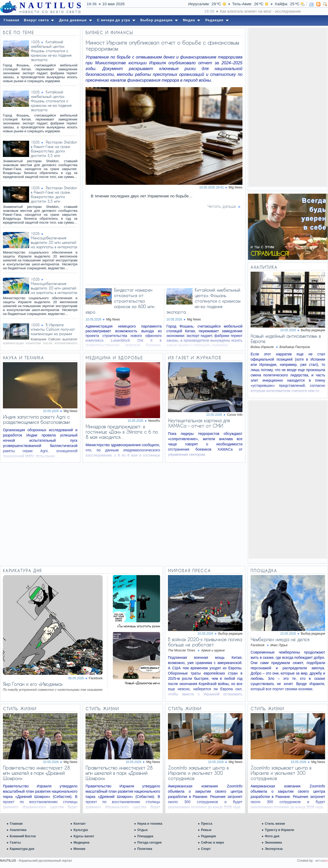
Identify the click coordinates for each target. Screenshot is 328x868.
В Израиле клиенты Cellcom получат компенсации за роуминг (53, 329)
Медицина (81, 843)
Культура (81, 830)
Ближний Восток (23, 836)
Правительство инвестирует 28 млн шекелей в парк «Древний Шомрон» (36, 773)
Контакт (80, 824)
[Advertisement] (288, 107)
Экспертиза (274, 849)
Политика (145, 849)
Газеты (15, 843)
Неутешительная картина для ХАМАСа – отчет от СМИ (199, 423)
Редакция (208, 836)
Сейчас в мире (212, 843)
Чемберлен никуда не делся (280, 639)
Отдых (142, 830)
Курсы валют (84, 836)
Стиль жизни (275, 824)
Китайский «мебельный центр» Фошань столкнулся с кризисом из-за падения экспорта (51, 51)
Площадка (145, 836)
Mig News (70, 411)
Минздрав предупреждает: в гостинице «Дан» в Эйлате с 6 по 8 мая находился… (122, 432)
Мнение (79, 849)
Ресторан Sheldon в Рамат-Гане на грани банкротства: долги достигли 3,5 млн (54, 149)
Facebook (96, 678)
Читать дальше (222, 206)
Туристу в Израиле (279, 830)
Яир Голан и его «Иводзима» (33, 684)
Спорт (206, 849)
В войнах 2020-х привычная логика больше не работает (205, 642)
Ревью (206, 830)
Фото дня (272, 836)
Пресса (207, 824)
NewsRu (154, 421)
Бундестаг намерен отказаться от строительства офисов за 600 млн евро (120, 301)
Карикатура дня (22, 849)
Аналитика (18, 830)
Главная (16, 824)
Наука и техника (150, 824)
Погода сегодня (149, 843)
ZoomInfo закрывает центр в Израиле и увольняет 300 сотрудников (198, 773)
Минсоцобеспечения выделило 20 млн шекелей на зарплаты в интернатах (54, 242)
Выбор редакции (313, 330)
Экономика (273, 843)
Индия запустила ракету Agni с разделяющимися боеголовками (36, 419)
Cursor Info (235, 415)
